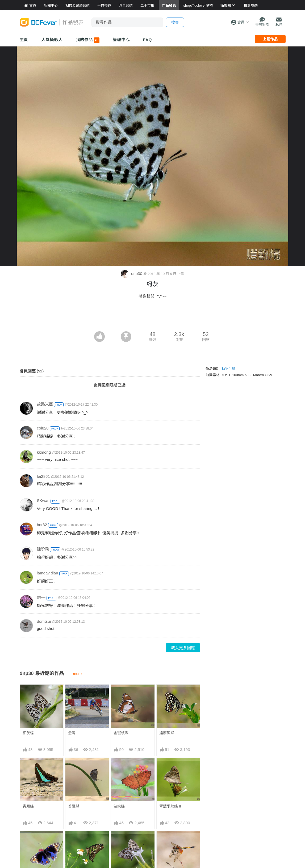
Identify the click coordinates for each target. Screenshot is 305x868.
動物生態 (228, 369)
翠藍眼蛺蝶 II (170, 806)
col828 (43, 428)
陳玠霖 (43, 549)
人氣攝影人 (52, 40)
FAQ (148, 40)
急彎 (72, 733)
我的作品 (88, 40)
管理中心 (121, 40)
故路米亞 (45, 404)
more (78, 674)
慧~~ (41, 597)
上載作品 (270, 39)
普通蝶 (74, 806)
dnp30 (132, 274)
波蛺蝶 (119, 806)
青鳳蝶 (28, 806)
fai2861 (43, 476)
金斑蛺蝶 (121, 733)
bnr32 (42, 525)
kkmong (44, 452)
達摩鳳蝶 (167, 733)
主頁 (24, 40)
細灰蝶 (28, 733)
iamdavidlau (48, 573)
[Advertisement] (153, 317)
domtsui (44, 621)
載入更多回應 (183, 648)
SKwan (43, 500)
